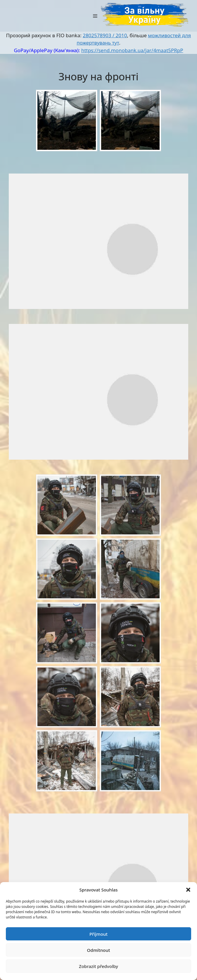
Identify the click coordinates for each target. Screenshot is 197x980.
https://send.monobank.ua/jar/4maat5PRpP (132, 50)
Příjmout (98, 934)
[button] (188, 890)
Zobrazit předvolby (98, 966)
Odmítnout (99, 950)
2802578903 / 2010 (105, 35)
